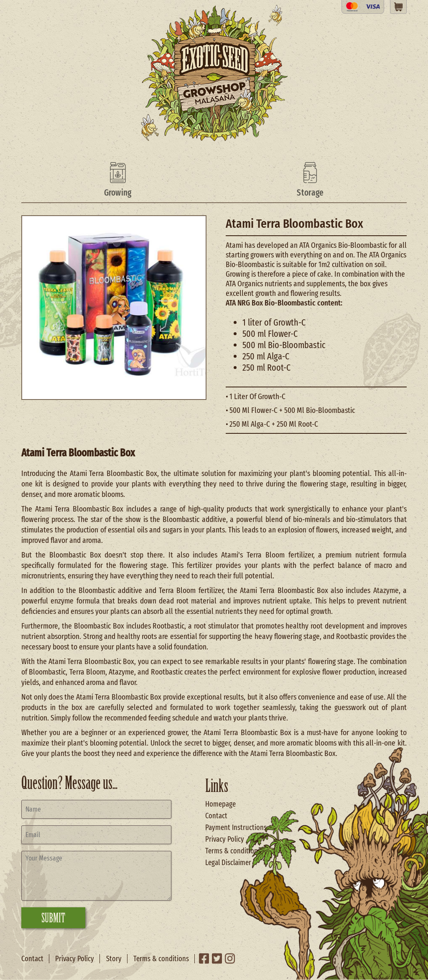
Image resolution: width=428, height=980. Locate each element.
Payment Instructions (236, 827)
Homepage (220, 804)
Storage (310, 193)
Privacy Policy (225, 839)
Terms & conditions (233, 851)
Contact (216, 816)
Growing (118, 193)
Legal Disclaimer (228, 863)
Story (114, 959)
